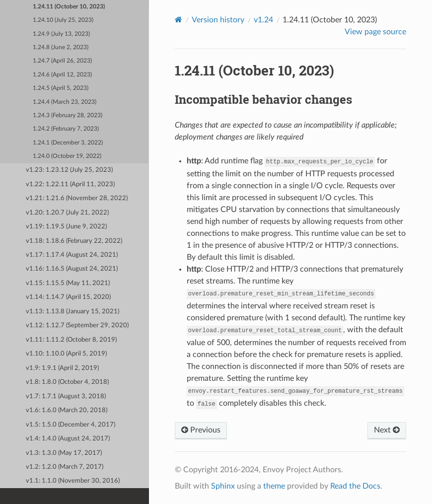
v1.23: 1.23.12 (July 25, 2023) (69, 170)
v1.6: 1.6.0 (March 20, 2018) (67, 410)
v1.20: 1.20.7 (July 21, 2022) (67, 213)
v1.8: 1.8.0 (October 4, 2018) (67, 382)
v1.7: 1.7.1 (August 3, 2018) (66, 396)
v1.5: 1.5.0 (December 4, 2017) (71, 425)
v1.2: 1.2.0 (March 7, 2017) (65, 467)
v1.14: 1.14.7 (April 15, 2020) (68, 297)
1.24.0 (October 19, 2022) (67, 156)
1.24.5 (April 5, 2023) (61, 88)
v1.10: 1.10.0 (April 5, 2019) (66, 354)
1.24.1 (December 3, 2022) (68, 143)
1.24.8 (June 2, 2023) (61, 47)
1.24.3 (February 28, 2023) (68, 115)
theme (274, 486)
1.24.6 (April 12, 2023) (62, 75)
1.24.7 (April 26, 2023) (62, 61)
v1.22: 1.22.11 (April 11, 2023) (70, 184)
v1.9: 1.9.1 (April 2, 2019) (62, 368)
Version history (218, 20)
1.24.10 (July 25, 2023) (63, 20)
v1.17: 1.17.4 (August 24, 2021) (72, 255)
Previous (201, 430)
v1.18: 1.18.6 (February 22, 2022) (74, 241)
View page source (375, 32)
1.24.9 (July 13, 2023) (61, 34)
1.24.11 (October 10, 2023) (69, 7)
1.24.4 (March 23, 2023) (65, 102)
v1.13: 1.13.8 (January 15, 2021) (72, 312)
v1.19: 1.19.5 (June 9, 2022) (66, 227)
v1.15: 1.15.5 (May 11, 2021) (68, 283)
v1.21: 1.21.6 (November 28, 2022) (77, 198)
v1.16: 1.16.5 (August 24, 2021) (72, 269)
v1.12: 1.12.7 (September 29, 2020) (77, 325)
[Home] (179, 20)
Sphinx (223, 486)
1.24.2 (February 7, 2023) (66, 129)
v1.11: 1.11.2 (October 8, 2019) (71, 340)
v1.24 (263, 20)
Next (387, 430)
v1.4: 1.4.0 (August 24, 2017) (68, 439)
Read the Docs (355, 486)
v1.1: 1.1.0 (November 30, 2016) (73, 481)
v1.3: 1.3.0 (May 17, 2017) (64, 453)
